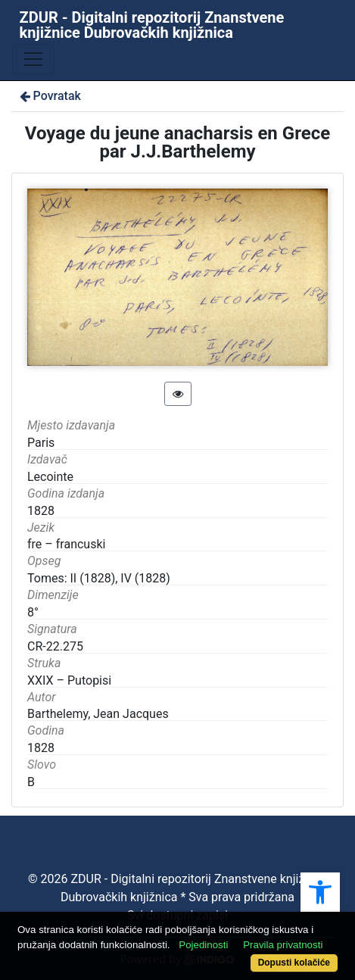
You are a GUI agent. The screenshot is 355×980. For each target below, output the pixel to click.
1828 (41, 748)
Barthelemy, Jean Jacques (98, 714)
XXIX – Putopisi (69, 680)
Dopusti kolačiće (294, 963)
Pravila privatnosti (283, 945)
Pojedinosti (203, 945)
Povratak (49, 96)
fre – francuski (66, 544)
